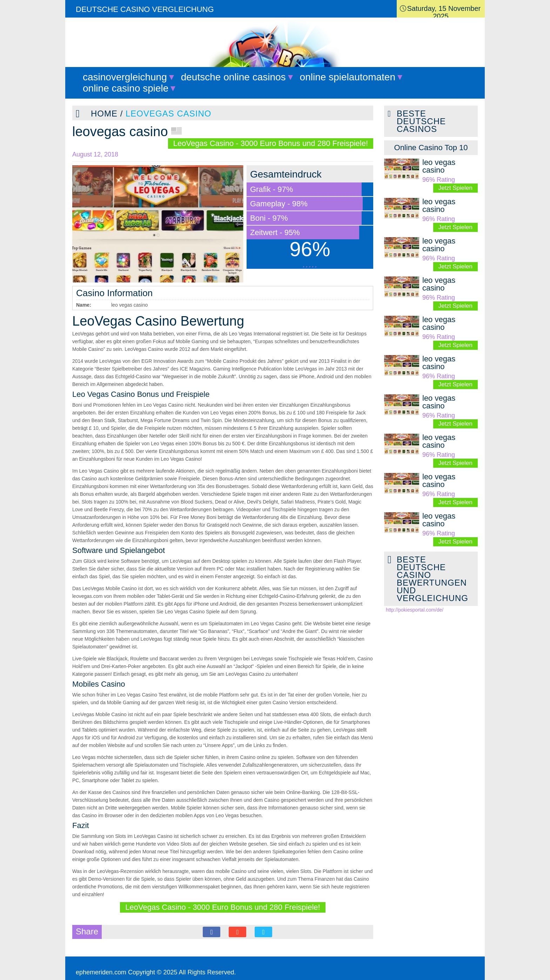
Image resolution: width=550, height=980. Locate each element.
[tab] (431, 148)
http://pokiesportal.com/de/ (415, 610)
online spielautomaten (348, 77)
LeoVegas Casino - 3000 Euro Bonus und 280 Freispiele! (271, 143)
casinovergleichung (125, 77)
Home (104, 114)
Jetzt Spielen (455, 188)
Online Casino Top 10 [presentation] (431, 148)
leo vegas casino (439, 166)
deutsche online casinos (233, 77)
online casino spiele (126, 88)
